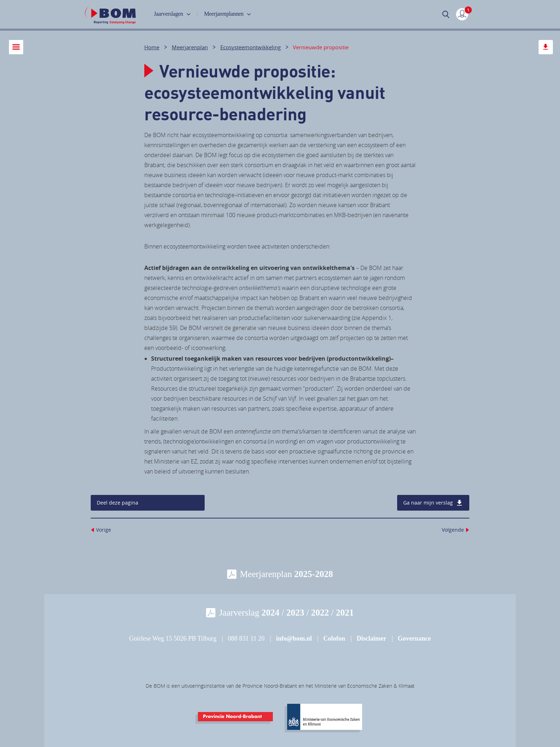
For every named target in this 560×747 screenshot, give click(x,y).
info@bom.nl (294, 638)
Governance (414, 638)
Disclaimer (371, 638)
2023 (295, 613)
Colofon (334, 638)
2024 (270, 613)
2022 (320, 613)
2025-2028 (314, 574)
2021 (345, 613)
